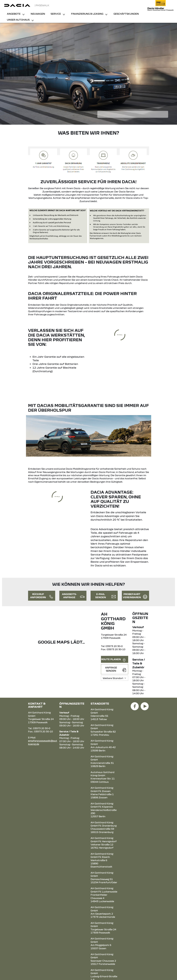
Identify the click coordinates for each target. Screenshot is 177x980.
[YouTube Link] (145, 705)
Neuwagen (38, 14)
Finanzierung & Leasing (87, 14)
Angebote (14, 14)
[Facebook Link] (135, 705)
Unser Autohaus (19, 20)
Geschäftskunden (126, 14)
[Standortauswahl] (114, 678)
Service (56, 14)
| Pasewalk (42, 5)
